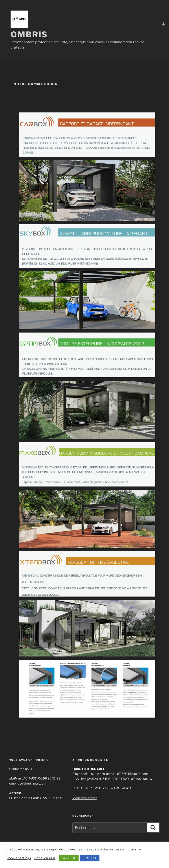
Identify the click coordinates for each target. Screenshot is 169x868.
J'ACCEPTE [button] (69, 858)
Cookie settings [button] (19, 858)
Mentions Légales (85, 798)
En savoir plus (45, 858)
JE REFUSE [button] (90, 858)
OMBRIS (29, 34)
